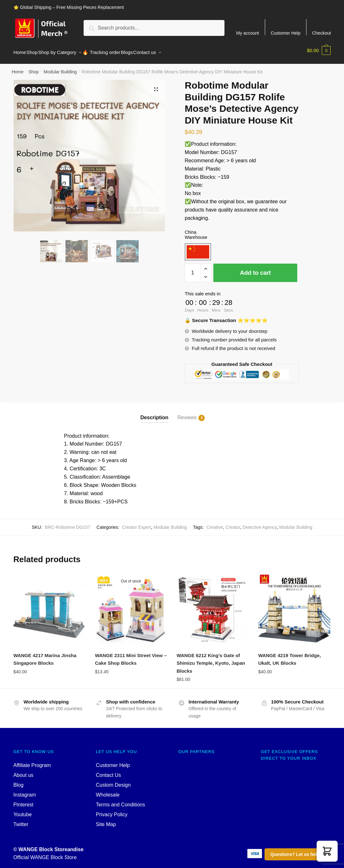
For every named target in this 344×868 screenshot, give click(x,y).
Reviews (187, 414)
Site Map (106, 821)
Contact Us (108, 771)
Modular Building (60, 68)
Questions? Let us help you (299, 854)
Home (18, 68)
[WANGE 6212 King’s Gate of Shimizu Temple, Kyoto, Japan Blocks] (213, 605)
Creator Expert (137, 523)
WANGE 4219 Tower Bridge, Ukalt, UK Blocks (289, 655)
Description (155, 414)
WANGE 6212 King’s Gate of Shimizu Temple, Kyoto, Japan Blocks (211, 659)
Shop (34, 68)
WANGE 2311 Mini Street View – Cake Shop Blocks (131, 655)
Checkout (322, 33)
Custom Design (113, 781)
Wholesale (108, 791)
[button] (327, 851)
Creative (215, 523)
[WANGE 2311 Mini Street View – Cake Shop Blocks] (131, 605)
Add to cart (255, 269)
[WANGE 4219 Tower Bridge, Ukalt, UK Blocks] (294, 605)
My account (248, 33)
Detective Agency (260, 523)
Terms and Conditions (120, 801)
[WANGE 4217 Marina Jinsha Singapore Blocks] (49, 605)
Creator (233, 523)
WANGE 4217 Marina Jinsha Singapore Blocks (45, 655)
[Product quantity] (193, 269)
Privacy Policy (112, 811)
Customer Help (285, 33)
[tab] (155, 409)
